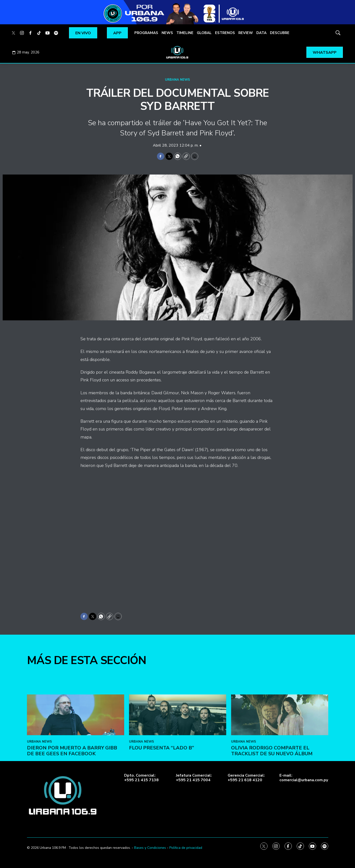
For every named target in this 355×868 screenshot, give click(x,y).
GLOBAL (204, 33)
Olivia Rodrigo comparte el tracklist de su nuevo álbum (272, 826)
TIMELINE (185, 33)
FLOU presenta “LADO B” (162, 823)
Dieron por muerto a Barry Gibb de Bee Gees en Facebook (72, 826)
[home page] (178, 52)
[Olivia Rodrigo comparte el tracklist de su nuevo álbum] (280, 790)
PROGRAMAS (146, 33)
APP (117, 33)
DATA (261, 33)
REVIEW (246, 33)
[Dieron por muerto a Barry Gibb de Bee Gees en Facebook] (76, 790)
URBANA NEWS (177, 80)
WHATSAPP (325, 53)
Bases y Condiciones (150, 848)
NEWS (167, 33)
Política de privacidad (186, 848)
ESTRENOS (225, 33)
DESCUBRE (280, 33)
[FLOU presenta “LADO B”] (178, 790)
